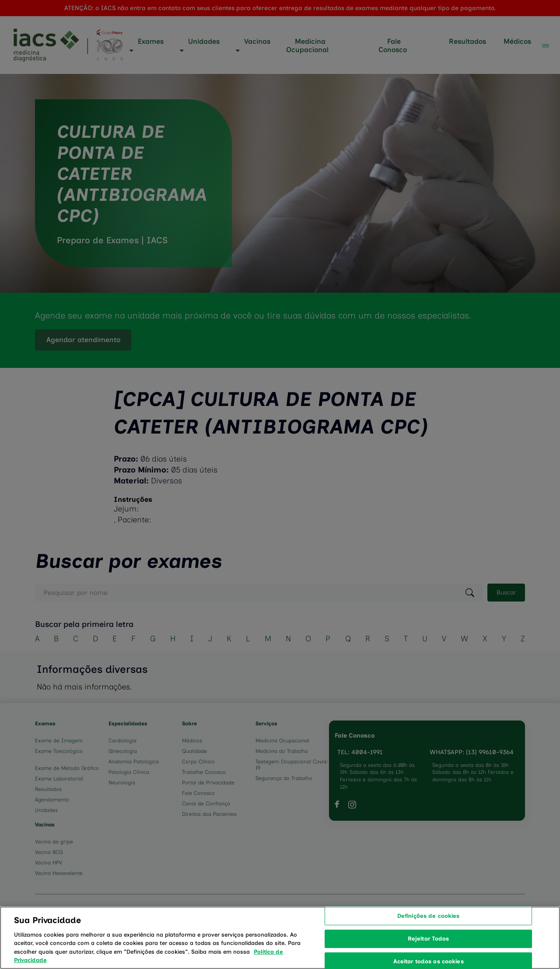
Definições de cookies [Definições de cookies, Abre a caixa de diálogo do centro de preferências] (429, 925)
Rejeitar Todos (429, 947)
